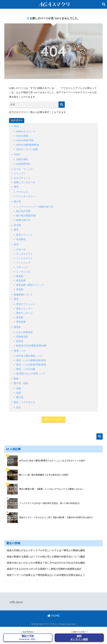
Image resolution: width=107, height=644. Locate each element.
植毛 (16, 228)
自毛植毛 (21, 237)
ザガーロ (21, 248)
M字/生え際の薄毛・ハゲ (29, 352)
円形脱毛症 (22, 333)
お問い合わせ (16, 598)
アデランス (22, 191)
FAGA (17, 154)
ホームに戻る (53, 415)
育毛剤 (20, 315)
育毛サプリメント (26, 301)
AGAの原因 (22, 136)
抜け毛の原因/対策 (26, 214)
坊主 (19, 403)
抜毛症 (20, 338)
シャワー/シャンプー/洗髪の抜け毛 (35, 206)
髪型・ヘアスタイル (24, 398)
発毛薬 (20, 287)
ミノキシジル (23, 270)
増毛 (16, 186)
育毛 (16, 296)
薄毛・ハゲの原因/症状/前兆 (31, 357)
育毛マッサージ (24, 310)
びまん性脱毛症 (24, 329)
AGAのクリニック (26, 131)
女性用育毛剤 (23, 163)
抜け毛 (17, 200)
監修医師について (23, 292)
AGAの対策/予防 (25, 140)
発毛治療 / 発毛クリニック (30, 283)
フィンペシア (23, 261)
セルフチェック (22, 177)
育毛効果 (21, 319)
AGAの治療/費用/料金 (28, 145)
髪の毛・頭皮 (21, 379)
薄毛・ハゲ (20, 347)
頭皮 (19, 389)
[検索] (62, 105)
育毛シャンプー (24, 306)
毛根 (19, 384)
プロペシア (22, 265)
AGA (16, 126)
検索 (100, 432)
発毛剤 (20, 274)
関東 (16, 375)
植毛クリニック (24, 233)
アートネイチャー (26, 195)
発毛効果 (21, 278)
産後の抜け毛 (23, 219)
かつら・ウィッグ (23, 169)
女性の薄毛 (22, 159)
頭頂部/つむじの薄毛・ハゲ (31, 370)
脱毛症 (17, 324)
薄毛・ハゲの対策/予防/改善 (31, 361)
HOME (54, 612)
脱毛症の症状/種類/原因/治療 (31, 342)
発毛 (16, 243)
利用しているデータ (24, 182)
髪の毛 (20, 393)
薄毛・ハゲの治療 (26, 365)
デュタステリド (24, 252)
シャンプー (20, 173)
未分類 (17, 224)
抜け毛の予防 (23, 210)
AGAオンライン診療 (27, 149)
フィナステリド (24, 256)
